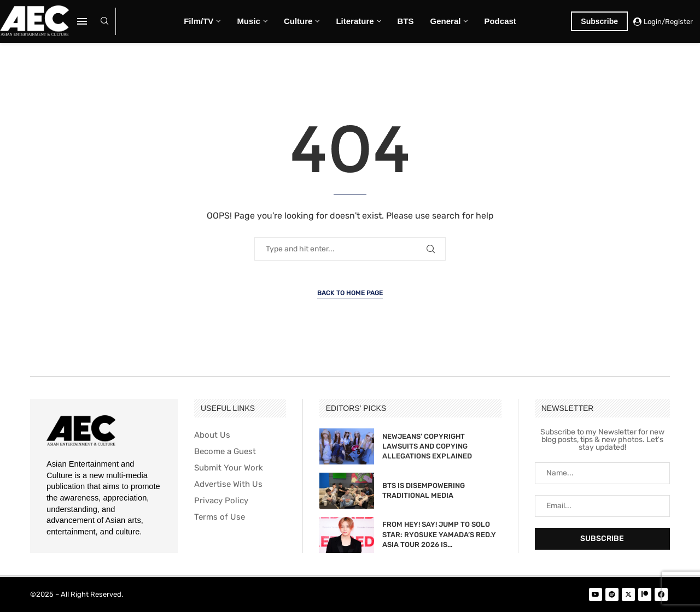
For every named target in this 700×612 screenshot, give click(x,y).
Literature (355, 21)
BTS (406, 21)
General (446, 21)
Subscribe (599, 21)
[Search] (104, 22)
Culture (298, 21)
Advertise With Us (228, 484)
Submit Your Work (229, 468)
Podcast (500, 21)
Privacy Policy (221, 501)
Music (249, 21)
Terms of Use (220, 517)
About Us (212, 435)
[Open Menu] (82, 21)
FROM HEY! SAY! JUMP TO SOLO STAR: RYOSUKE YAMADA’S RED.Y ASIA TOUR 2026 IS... (439, 534)
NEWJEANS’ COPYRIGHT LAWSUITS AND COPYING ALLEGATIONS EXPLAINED (427, 446)
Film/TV (199, 21)
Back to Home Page (350, 293)
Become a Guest (225, 452)
